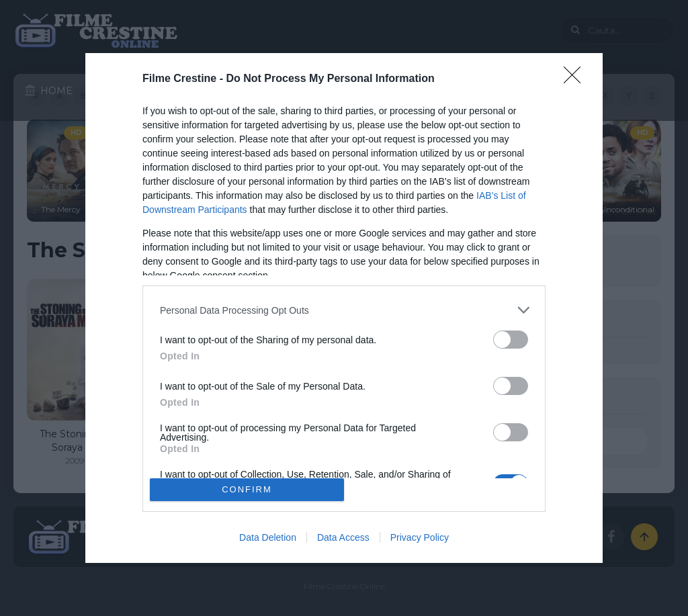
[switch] (511, 340)
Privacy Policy (420, 537)
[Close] (576, 79)
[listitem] (344, 310)
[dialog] (344, 308)
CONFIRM (247, 489)
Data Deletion (268, 537)
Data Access (343, 537)
